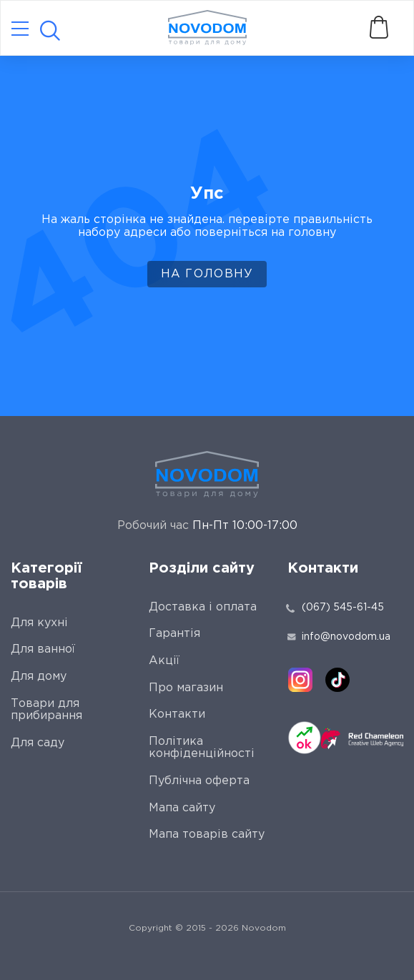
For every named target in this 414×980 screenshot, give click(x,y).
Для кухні (39, 623)
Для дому (39, 677)
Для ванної (43, 649)
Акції (164, 661)
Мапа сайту (182, 808)
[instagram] (300, 680)
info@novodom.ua (339, 637)
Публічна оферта (199, 781)
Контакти (177, 714)
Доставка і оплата (203, 607)
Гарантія (174, 634)
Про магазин (186, 688)
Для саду (38, 743)
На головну (207, 274)
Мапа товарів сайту (207, 835)
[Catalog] (20, 30)
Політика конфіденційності (202, 748)
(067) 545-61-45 (343, 608)
